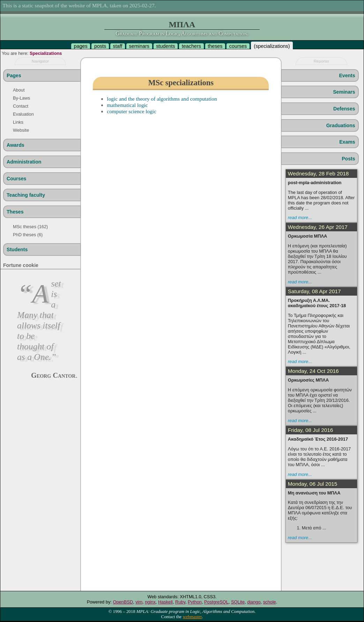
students (165, 46)
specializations (272, 46)
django (254, 602)
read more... (300, 218)
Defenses (344, 109)
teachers (191, 46)
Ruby (180, 602)
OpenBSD (123, 602)
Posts (348, 159)
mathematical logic (127, 105)
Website (21, 130)
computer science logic (132, 111)
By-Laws (21, 98)
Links (18, 122)
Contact (21, 106)
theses (215, 46)
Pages (14, 75)
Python (195, 602)
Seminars (344, 92)
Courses (16, 179)
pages (80, 46)
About (19, 90)
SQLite (238, 602)
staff (117, 46)
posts (100, 46)
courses (238, 46)
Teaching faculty (26, 195)
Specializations (46, 53)
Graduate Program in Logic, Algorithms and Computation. (182, 33)
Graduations (341, 125)
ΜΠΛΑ (182, 24)
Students (17, 249)
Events (347, 75)
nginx (150, 602)
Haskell (165, 602)
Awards (16, 145)
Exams (347, 142)
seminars (139, 46)
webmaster (192, 617)
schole (270, 602)
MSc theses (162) (30, 227)
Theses (15, 212)
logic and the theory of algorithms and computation (162, 99)
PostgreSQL (216, 602)
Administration (24, 162)
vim (139, 602)
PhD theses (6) (28, 235)
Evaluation (23, 114)
